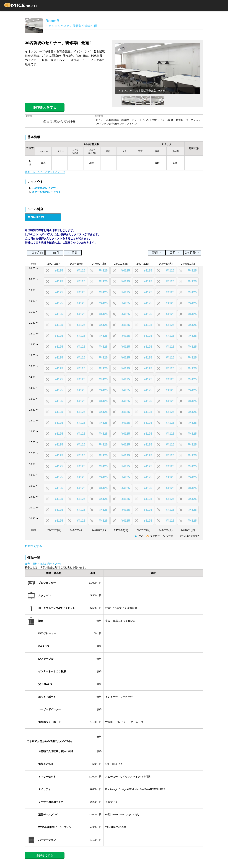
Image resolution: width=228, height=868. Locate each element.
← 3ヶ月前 (36, 253)
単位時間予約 (36, 217)
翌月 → (174, 253)
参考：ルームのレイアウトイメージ (45, 172)
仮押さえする (33, 546)
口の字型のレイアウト (45, 188)
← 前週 (73, 253)
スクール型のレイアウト (46, 192)
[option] (158, 68)
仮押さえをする (45, 107)
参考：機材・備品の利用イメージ (44, 564)
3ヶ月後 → (192, 253)
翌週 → (157, 253)
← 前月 (54, 253)
